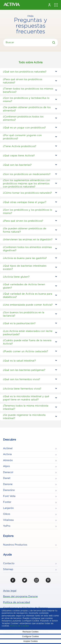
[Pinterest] (48, 580)
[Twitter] (25, 580)
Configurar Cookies (30, 636)
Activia (7, 454)
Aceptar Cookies (30, 641)
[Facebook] (13, 580)
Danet (7, 478)
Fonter (7, 502)
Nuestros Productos (15, 545)
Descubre (10, 440)
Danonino (9, 490)
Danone (8, 484)
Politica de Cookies (20, 626)
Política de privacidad (17, 602)
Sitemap (8, 569)
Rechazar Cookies (30, 632)
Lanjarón (8, 508)
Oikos (7, 514)
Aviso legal (10, 591)
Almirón (8, 460)
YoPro (7, 526)
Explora (8, 536)
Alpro (7, 466)
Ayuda (7, 555)
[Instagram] (36, 580)
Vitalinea (8, 520)
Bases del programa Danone (20, 596)
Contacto (9, 563)
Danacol (8, 472)
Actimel (8, 448)
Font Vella (9, 496)
